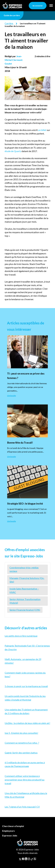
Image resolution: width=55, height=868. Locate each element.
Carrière (9, 23)
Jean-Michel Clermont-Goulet (14, 60)
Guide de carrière (12, 15)
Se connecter (38, 6)
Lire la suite (12, 396)
